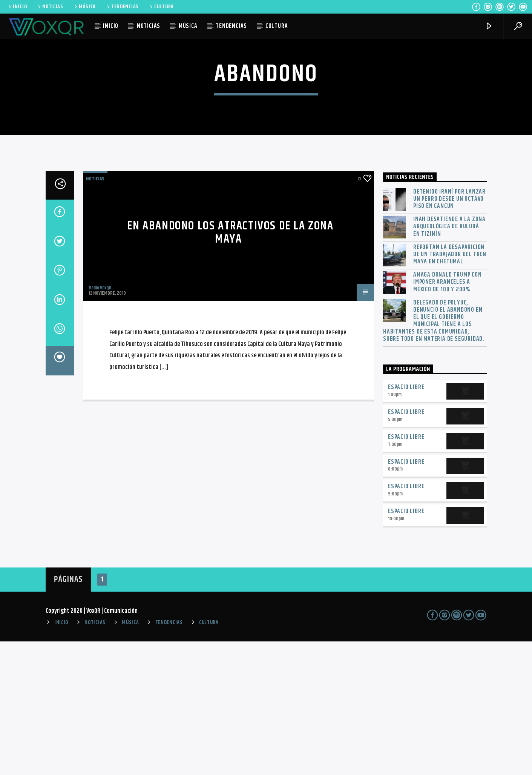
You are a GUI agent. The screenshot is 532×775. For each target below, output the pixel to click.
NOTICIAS (50, 7)
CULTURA (161, 7)
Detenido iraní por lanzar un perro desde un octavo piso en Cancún (449, 332)
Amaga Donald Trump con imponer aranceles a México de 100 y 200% (448, 416)
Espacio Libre (406, 521)
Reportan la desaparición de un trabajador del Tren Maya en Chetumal (450, 388)
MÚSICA (84, 7)
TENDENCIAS (122, 7)
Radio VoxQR (100, 421)
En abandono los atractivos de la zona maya (230, 366)
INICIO (17, 7)
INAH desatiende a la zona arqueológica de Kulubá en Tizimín (449, 360)
